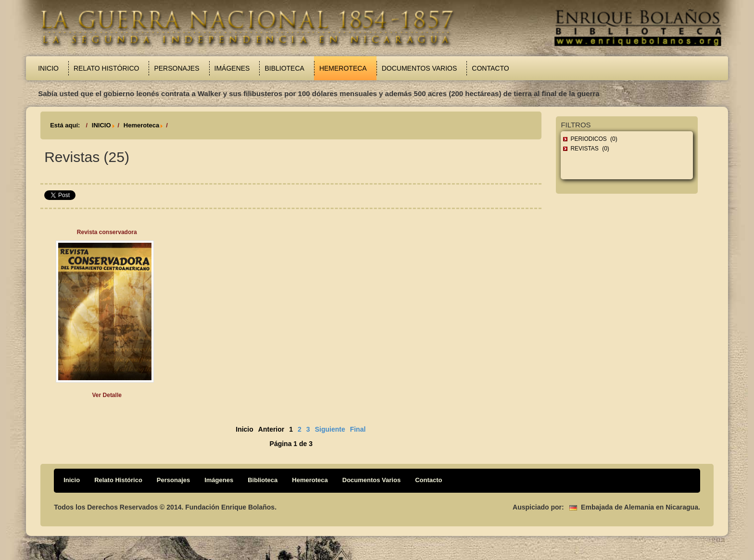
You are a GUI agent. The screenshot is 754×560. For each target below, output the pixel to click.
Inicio (48, 68)
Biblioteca (284, 68)
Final (358, 429)
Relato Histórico (106, 68)
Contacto (490, 68)
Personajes (176, 68)
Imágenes (232, 68)
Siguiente (330, 429)
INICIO (101, 125)
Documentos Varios (420, 68)
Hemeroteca (343, 68)
